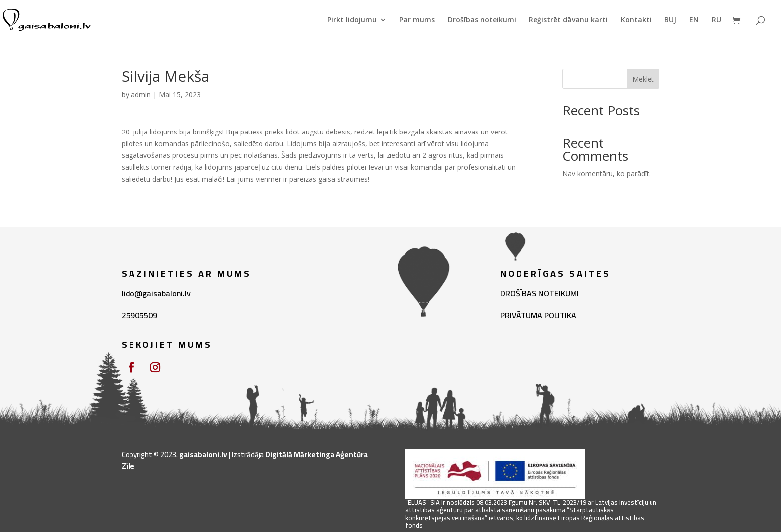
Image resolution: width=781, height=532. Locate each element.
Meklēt (643, 79)
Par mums (417, 20)
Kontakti (636, 20)
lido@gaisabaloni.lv (156, 293)
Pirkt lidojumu (352, 20)
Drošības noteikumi (482, 20)
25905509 (139, 315)
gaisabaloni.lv (203, 455)
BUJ (670, 20)
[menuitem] (694, 28)
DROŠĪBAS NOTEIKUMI (539, 293)
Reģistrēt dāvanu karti (568, 20)
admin (141, 94)
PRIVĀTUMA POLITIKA (538, 315)
